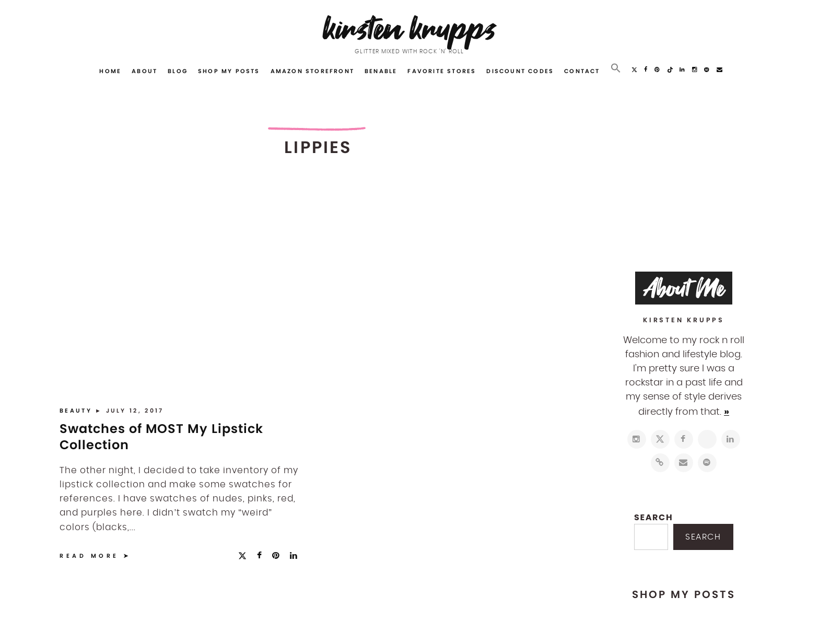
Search (653, 517)
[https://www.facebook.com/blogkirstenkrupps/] (684, 439)
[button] (616, 68)
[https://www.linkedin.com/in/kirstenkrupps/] (731, 439)
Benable (381, 71)
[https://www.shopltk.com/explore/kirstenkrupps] (660, 463)
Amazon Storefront (312, 71)
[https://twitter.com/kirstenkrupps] (660, 439)
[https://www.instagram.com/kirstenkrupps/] (637, 439)
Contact (582, 71)
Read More (89, 556)
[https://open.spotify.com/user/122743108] (707, 463)
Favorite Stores (442, 71)
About (144, 71)
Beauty (77, 411)
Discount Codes (520, 71)
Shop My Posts (229, 71)
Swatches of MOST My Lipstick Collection (161, 437)
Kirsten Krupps (410, 28)
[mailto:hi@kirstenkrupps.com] (684, 463)
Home (110, 71)
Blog (178, 71)
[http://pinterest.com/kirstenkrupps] (707, 439)
